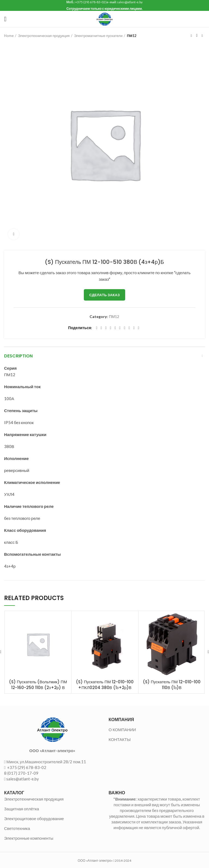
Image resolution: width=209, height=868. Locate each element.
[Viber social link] (139, 328)
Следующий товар (202, 36)
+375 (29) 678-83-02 (26, 767)
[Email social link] (106, 328)
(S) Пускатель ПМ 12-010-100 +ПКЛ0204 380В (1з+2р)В (105, 685)
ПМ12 (132, 36)
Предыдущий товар (191, 36)
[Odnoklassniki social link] (120, 328)
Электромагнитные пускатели (98, 36)
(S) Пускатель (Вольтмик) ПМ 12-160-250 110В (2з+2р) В (38, 685)
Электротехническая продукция (44, 36)
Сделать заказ (104, 295)
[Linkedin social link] (115, 328)
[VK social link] (129, 328)
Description (18, 356)
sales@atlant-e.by (23, 779)
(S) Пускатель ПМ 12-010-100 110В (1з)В (172, 685)
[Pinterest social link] (111, 328)
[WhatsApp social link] (125, 328)
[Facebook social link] (96, 328)
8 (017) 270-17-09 (21, 773)
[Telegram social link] (134, 328)
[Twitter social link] (101, 328)
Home (9, 36)
